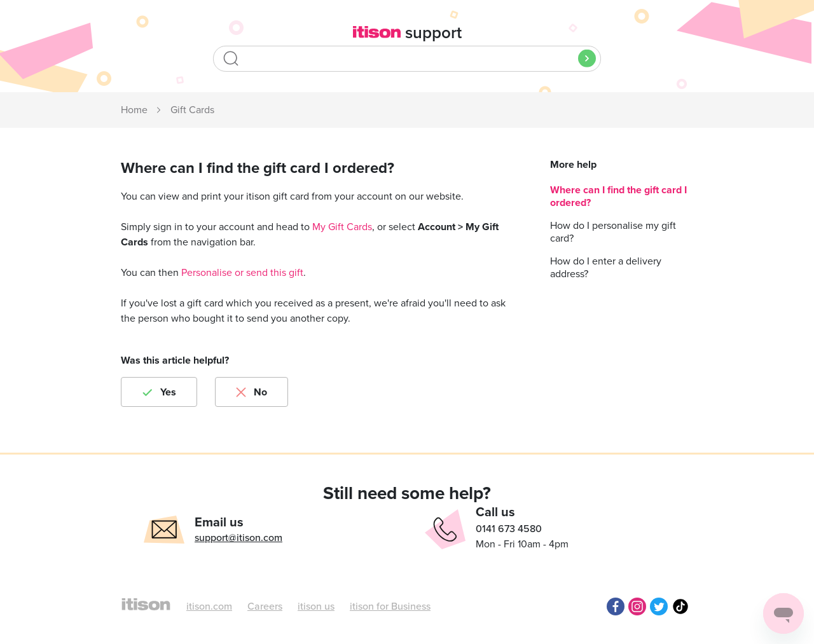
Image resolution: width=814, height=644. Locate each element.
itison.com (209, 606)
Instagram (637, 606)
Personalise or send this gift (242, 273)
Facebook (616, 606)
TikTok (680, 606)
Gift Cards (192, 110)
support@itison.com (238, 538)
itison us (316, 606)
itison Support (135, 111)
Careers (265, 606)
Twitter (659, 606)
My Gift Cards (342, 227)
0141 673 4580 (509, 529)
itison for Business (390, 606)
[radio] (159, 392)
